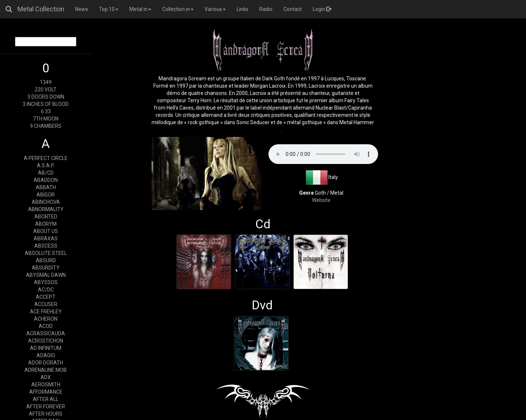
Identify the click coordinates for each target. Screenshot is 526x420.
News (82, 9)
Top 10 (109, 9)
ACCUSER (46, 304)
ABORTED (46, 217)
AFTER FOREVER (46, 406)
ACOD (46, 326)
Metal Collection (41, 9)
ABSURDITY (46, 268)
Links (243, 9)
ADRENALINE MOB (46, 370)
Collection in (178, 9)
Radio (266, 9)
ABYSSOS (46, 282)
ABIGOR (46, 195)
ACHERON (46, 319)
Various (215, 9)
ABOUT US (46, 231)
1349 (46, 82)
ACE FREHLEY (46, 312)
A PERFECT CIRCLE (46, 158)
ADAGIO (46, 355)
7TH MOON (46, 119)
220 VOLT (46, 89)
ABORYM (46, 224)
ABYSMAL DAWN (46, 275)
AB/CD (46, 173)
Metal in (140, 9)
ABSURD (46, 260)
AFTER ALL (46, 399)
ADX (46, 377)
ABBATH (46, 187)
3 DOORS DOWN (46, 97)
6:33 (46, 111)
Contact (293, 9)
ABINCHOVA (46, 202)
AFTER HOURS (46, 414)
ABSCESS (46, 246)
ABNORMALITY (46, 209)
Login (322, 9)
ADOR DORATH (46, 363)
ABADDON (46, 180)
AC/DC (46, 290)
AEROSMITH (46, 385)
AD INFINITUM (46, 348)
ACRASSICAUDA (46, 333)
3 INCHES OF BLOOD (46, 104)
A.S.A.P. (46, 165)
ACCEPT (46, 297)
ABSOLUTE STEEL (46, 253)
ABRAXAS (46, 238)
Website (321, 200)
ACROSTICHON (46, 341)
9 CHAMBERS (46, 126)
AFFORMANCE (46, 392)
